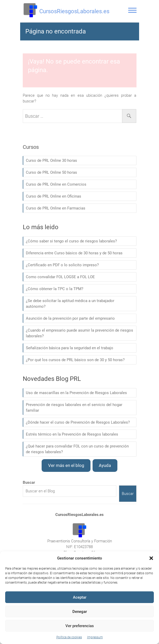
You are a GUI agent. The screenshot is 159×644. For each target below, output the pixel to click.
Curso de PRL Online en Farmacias (56, 208)
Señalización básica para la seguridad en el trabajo (70, 348)
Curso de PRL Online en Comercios (56, 184)
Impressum (95, 637)
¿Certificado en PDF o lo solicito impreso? (62, 265)
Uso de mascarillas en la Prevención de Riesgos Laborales (76, 393)
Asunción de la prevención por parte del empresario (70, 318)
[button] (151, 558)
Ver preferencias (80, 626)
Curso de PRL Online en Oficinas (54, 196)
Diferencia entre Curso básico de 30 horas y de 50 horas (74, 253)
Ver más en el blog (66, 465)
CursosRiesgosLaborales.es (74, 11)
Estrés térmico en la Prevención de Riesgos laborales (72, 434)
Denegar (80, 612)
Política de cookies (69, 637)
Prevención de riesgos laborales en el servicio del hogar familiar (74, 408)
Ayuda (105, 465)
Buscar (128, 494)
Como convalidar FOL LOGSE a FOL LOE (60, 277)
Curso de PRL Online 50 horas (51, 172)
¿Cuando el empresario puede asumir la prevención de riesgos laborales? (79, 333)
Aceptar (80, 597)
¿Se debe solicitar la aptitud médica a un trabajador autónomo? (70, 304)
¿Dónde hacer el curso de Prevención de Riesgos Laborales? (78, 422)
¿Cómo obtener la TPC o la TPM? (55, 289)
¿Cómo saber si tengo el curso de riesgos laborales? (71, 241)
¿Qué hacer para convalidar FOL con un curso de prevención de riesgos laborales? (77, 449)
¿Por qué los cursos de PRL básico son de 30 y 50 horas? (75, 360)
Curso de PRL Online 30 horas (51, 160)
